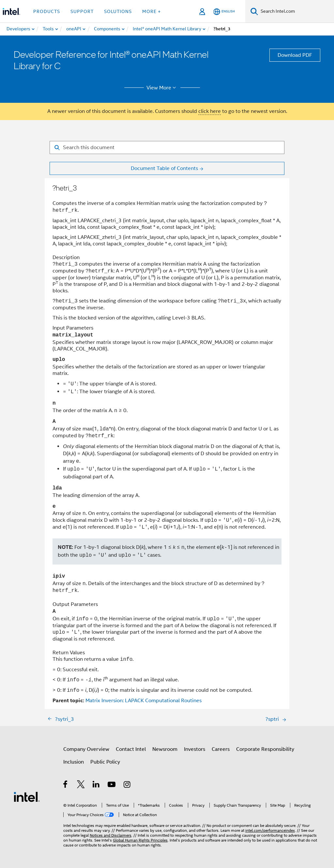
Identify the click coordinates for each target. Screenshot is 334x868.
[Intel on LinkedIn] (96, 785)
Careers (221, 749)
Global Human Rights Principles (140, 840)
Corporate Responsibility (265, 749)
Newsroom (165, 749)
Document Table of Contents (164, 168)
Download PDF (295, 55)
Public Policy (105, 762)
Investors (195, 749)
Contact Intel (131, 749)
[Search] (254, 11)
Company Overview (86, 749)
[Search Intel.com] (296, 11)
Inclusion (74, 762)
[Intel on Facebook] (66, 785)
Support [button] (82, 11)
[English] (224, 12)
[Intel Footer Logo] (27, 797)
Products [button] (47, 11)
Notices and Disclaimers (111, 835)
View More (162, 88)
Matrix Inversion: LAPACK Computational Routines (144, 701)
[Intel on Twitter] (81, 785)
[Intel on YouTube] (112, 785)
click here (210, 111)
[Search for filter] (167, 147)
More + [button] (152, 11)
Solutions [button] (118, 11)
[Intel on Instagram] (127, 785)
